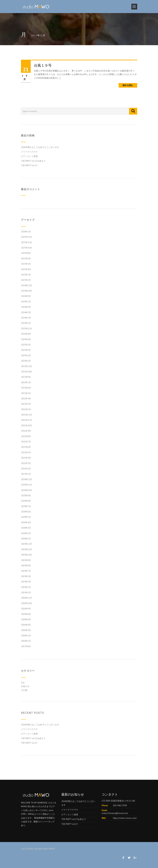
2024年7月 (26, 302)
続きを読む (128, 85)
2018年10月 (26, 603)
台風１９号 (43, 65)
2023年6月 (26, 339)
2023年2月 (26, 356)
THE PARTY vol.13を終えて (33, 161)
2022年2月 (26, 404)
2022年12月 (26, 366)
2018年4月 (26, 625)
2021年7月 (26, 442)
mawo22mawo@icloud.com (115, 813)
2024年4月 (26, 307)
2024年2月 (26, 318)
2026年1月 (26, 232)
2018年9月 (26, 609)
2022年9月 (26, 377)
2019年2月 (26, 587)
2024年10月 (26, 291)
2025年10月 (26, 248)
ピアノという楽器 (29, 156)
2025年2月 (26, 275)
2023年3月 (26, 350)
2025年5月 (26, 264)
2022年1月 (26, 409)
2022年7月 (26, 382)
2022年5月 (26, 393)
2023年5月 (26, 345)
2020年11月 (26, 485)
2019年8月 (26, 566)
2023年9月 (26, 334)
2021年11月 (26, 420)
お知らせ (25, 686)
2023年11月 (26, 329)
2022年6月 (26, 388)
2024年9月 (26, 296)
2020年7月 (26, 506)
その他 (24, 690)
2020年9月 (26, 496)
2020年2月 (26, 533)
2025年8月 (26, 253)
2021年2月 (26, 469)
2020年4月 (26, 522)
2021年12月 (26, 415)
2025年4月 (26, 269)
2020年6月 (26, 512)
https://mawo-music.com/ (125, 818)
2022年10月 (26, 372)
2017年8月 (26, 646)
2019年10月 (26, 555)
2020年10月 (26, 490)
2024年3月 (26, 312)
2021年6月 (26, 447)
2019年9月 (26, 560)
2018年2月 (26, 636)
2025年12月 (26, 237)
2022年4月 (26, 399)
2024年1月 (26, 323)
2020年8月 (26, 501)
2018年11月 (26, 598)
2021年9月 (26, 431)
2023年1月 (26, 361)
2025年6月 (26, 259)
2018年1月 (26, 641)
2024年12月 (26, 285)
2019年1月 (26, 593)
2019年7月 (26, 571)
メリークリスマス (29, 152)
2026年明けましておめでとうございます (40, 147)
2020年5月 (26, 517)
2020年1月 (26, 539)
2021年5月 (26, 452)
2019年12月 (26, 544)
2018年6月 (26, 619)
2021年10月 (26, 426)
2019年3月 (26, 582)
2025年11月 (26, 242)
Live (23, 683)
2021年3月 (26, 463)
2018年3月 (26, 630)
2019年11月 (26, 549)
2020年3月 (26, 528)
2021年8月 (26, 436)
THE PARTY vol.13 (29, 165)
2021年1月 (26, 474)
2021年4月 (26, 458)
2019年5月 (26, 576)
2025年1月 (26, 280)
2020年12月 (26, 479)
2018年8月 (26, 614)
